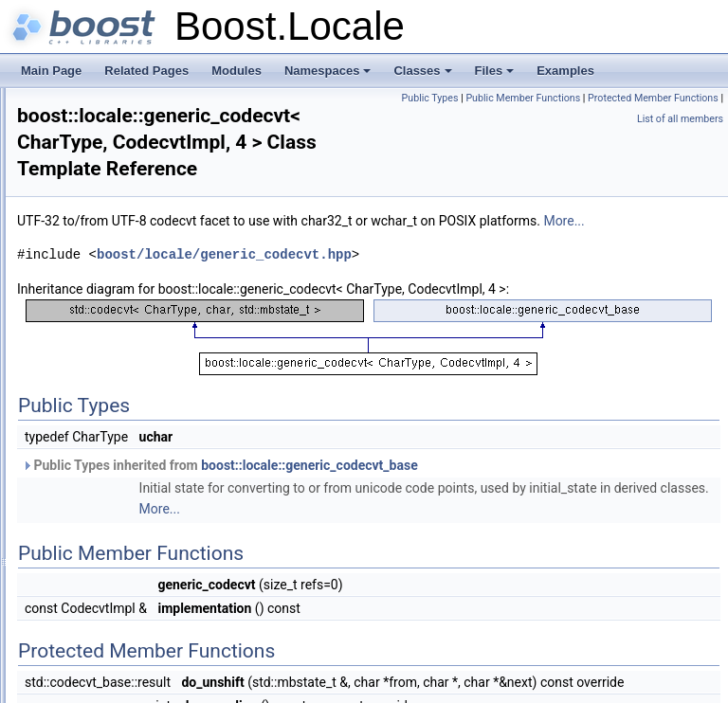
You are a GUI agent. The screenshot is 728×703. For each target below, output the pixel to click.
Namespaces (329, 76)
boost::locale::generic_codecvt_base (546, 508)
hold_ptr (113, 462)
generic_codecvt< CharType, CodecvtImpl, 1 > (210, 379)
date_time (118, 233)
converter (117, 191)
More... (339, 243)
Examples (565, 71)
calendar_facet (130, 129)
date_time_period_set (147, 316)
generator (117, 337)
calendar (115, 108)
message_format (135, 567)
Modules (237, 71)
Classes (424, 76)
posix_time (120, 587)
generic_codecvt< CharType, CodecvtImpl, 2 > (210, 400)
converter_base (132, 212)
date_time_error (133, 275)
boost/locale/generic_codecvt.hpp (461, 276)
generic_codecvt (134, 358)
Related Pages (146, 71)
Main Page (51, 71)
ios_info (112, 504)
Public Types (568, 98)
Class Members (87, 650)
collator (111, 150)
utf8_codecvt (125, 608)
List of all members (680, 119)
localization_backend (146, 525)
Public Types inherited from (457, 508)
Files (496, 76)
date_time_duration (142, 254)
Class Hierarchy (88, 629)
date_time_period (137, 296)
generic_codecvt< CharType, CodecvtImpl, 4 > (210, 421)
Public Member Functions (661, 98)
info (102, 483)
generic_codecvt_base (150, 442)
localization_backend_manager (171, 546)
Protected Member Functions (564, 119)
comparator (122, 171)
